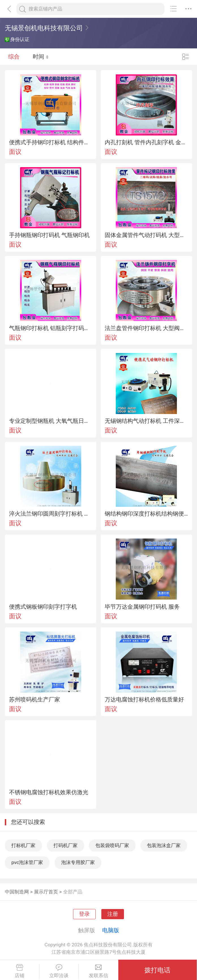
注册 (113, 914)
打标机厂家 (23, 845)
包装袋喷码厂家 (112, 845)
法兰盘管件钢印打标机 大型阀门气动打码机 (146, 328)
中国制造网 (17, 892)
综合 (14, 57)
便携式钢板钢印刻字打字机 (43, 607)
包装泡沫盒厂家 (164, 845)
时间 (41, 57)
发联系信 (98, 971)
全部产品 (73, 892)
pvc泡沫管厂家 (27, 862)
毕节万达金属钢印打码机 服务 (142, 607)
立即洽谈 (59, 971)
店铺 (20, 971)
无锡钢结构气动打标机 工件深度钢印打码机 (146, 421)
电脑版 (111, 930)
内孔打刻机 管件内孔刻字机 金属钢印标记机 (146, 142)
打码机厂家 (66, 845)
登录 (84, 914)
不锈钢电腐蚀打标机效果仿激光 (49, 792)
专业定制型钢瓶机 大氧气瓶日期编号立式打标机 (51, 421)
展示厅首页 (46, 892)
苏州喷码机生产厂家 (35, 699)
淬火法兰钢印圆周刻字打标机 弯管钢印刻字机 (51, 514)
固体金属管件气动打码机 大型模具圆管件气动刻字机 (146, 235)
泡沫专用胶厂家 (78, 862)
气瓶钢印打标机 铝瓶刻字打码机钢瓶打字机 (51, 328)
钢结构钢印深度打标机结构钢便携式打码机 (146, 514)
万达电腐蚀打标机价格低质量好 (144, 699)
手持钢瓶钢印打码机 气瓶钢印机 (49, 235)
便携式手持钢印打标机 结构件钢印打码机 (51, 142)
